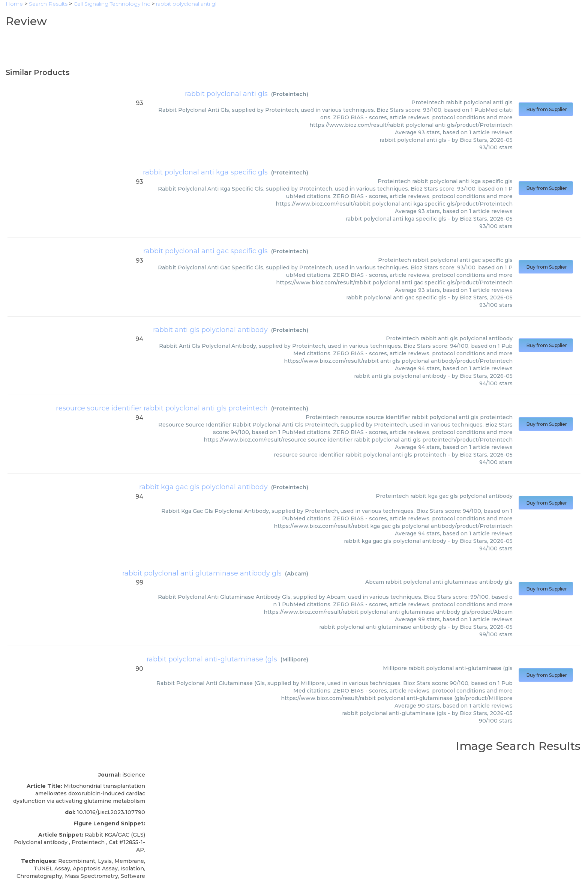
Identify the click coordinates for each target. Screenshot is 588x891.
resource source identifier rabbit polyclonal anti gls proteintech (162, 408)
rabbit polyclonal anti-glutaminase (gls (212, 659)
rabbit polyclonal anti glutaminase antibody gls (202, 573)
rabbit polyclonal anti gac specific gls (205, 251)
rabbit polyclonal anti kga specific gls (205, 172)
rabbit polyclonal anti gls (226, 94)
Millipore (294, 660)
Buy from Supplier (546, 109)
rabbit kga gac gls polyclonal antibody (203, 487)
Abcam (297, 574)
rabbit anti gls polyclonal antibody (210, 330)
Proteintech (290, 94)
